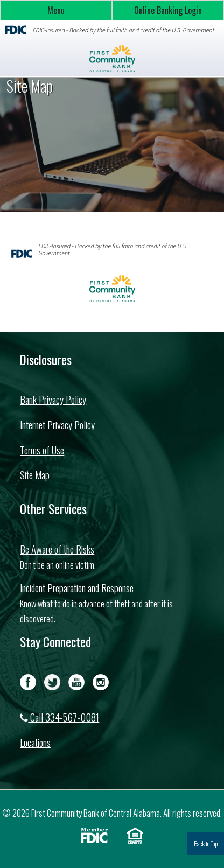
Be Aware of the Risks (57, 549)
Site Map (35, 475)
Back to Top (206, 843)
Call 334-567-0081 (59, 717)
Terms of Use (42, 450)
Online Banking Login (168, 10)
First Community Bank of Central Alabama (112, 59)
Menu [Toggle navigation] (56, 10)
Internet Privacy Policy (57, 425)
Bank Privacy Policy (53, 399)
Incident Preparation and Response (77, 588)
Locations (35, 742)
